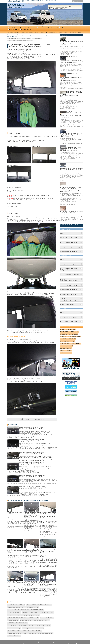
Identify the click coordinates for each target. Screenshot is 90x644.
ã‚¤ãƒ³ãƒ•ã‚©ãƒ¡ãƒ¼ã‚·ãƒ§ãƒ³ (52, 27)
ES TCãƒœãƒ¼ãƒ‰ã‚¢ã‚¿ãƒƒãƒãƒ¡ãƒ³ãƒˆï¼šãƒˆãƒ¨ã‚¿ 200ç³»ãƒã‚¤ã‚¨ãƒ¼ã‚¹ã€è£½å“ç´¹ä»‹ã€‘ (34, 453)
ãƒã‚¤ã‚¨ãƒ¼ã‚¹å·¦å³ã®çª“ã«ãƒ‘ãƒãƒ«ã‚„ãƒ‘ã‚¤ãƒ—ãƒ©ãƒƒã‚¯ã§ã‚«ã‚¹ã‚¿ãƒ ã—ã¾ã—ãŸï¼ (74, 135)
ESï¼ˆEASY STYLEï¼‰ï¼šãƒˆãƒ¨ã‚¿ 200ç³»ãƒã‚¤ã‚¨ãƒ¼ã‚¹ (20, 40)
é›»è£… (66, 32)
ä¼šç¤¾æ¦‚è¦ (11, 641)
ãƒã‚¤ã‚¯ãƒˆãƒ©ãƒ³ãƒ (14, 612)
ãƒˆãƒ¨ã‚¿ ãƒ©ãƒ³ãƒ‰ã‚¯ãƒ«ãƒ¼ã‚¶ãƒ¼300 (71, 336)
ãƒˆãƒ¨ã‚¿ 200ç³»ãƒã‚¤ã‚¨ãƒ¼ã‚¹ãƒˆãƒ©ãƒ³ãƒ (39, 605)
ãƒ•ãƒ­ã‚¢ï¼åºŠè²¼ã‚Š (34, 32)
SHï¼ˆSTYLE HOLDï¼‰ (37, 610)
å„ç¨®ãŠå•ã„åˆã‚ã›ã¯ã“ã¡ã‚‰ (65, 7)
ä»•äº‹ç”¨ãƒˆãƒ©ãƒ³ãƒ (26, 620)
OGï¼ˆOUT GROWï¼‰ (66, 348)
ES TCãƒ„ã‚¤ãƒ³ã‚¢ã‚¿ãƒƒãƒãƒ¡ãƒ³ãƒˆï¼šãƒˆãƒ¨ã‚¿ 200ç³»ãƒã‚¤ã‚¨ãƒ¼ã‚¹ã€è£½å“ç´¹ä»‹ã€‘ (33, 488)
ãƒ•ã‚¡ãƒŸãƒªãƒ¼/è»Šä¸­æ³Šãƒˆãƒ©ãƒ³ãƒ (19, 610)
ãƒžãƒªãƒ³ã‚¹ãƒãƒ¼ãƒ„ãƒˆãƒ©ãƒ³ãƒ (17, 633)
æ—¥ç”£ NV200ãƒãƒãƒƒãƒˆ (67, 341)
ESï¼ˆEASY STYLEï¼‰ (37, 39)
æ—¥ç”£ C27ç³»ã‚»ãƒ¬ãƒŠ (67, 346)
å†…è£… (51, 32)
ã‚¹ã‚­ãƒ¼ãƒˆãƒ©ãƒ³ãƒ (28, 628)
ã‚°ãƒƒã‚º (80, 32)
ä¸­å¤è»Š (40, 27)
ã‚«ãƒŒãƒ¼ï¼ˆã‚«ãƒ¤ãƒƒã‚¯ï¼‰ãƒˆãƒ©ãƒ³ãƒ (41, 633)
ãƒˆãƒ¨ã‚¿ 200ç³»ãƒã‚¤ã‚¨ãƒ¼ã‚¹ (24, 39)
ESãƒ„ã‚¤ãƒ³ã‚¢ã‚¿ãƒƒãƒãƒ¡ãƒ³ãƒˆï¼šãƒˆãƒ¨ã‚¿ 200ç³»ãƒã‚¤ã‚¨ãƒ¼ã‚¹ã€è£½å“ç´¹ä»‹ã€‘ (32, 476)
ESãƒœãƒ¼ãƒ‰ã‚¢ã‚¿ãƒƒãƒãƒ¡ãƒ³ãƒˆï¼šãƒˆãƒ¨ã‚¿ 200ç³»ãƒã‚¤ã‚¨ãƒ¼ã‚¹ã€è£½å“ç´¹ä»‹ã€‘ (33, 440)
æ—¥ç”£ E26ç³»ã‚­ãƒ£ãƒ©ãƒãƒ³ (30, 607)
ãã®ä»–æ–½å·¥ (72, 32)
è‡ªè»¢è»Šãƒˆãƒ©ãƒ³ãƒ (14, 628)
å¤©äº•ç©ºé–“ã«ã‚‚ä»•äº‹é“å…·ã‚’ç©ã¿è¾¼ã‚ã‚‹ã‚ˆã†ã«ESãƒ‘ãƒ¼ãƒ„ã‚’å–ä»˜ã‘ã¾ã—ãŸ (38, 583)
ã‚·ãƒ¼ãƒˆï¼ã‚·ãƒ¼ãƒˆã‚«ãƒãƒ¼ (21, 32)
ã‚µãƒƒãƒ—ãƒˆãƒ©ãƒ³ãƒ (14, 636)
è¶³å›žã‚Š (61, 32)
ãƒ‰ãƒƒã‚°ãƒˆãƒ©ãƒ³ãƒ (47, 618)
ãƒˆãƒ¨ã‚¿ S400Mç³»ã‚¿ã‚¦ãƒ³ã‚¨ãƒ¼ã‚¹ (69, 332)
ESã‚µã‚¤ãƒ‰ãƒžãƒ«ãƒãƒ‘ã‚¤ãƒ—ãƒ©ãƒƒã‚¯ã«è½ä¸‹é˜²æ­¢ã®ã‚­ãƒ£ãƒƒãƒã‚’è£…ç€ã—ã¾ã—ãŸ (32, 551)
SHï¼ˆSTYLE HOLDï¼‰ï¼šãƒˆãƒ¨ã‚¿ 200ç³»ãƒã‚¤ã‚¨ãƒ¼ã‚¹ (23, 615)
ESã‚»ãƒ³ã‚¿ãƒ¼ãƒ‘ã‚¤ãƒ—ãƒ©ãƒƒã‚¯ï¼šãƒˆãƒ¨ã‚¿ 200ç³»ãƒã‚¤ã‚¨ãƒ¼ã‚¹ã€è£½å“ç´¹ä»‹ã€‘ (32, 428)
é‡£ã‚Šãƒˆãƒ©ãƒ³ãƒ (13, 620)
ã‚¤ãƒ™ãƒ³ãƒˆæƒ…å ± (14, 30)
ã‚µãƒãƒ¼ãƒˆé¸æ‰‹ (65, 27)
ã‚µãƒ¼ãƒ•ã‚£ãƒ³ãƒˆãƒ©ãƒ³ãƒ (42, 620)
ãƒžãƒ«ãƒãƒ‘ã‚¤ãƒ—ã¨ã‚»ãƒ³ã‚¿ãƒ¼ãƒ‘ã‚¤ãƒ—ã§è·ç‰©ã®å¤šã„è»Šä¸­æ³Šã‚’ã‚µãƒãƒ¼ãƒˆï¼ (32, 515)
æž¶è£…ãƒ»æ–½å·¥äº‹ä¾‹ (30, 27)
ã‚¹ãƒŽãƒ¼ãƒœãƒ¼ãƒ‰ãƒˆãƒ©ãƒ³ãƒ (18, 623)
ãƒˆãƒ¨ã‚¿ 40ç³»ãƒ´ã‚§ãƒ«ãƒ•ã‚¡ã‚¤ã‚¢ (69, 334)
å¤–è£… (56, 32)
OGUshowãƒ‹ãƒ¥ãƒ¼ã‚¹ (27, 30)
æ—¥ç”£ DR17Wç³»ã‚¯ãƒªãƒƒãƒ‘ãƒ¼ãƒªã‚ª (70, 344)
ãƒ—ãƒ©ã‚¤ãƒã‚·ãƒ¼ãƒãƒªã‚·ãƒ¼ (34, 641)
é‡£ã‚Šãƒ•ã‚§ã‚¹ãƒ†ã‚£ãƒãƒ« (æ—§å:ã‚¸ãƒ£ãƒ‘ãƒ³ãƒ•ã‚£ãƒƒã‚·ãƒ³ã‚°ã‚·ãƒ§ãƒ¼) (29, 625)
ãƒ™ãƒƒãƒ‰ (10, 32)
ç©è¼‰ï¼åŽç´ (44, 32)
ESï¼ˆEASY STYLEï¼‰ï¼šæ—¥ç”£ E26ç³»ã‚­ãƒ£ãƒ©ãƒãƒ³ (23, 618)
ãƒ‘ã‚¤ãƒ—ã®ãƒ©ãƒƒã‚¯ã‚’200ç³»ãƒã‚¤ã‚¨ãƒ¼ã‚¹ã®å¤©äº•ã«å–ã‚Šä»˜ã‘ (23, 550)
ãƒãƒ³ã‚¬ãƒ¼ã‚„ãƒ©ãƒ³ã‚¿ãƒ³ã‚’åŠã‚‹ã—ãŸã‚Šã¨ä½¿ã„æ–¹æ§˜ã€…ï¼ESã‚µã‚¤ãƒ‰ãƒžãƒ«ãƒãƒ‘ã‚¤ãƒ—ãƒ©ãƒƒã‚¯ (71, 189)
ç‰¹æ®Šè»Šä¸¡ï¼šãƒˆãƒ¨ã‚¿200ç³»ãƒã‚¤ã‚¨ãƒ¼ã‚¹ (21, 631)
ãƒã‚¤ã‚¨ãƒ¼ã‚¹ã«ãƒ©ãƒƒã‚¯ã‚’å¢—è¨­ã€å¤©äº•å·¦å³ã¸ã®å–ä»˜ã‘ (50, 551)
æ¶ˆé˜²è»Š (39, 631)
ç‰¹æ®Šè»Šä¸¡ (40, 628)
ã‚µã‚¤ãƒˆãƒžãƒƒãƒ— (20, 641)
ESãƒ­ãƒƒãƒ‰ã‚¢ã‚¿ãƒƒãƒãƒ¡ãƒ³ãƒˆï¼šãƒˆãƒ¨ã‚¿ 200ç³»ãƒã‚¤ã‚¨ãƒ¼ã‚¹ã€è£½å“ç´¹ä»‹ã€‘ (32, 463)
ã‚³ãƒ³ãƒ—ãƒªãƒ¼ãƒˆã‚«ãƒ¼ (15, 27)
